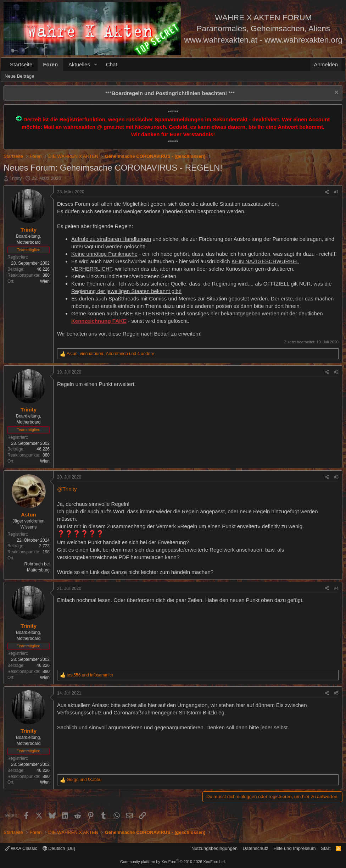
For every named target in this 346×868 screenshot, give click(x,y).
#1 (336, 192)
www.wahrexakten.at (221, 40)
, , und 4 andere (110, 354)
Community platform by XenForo (173, 862)
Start (326, 848)
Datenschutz (256, 848)
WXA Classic (21, 848)
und (90, 675)
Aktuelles (79, 64)
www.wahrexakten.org (303, 40)
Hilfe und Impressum (294, 848)
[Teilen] (327, 192)
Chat (112, 64)
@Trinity (67, 489)
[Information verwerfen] (336, 93)
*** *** (170, 93)
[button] (96, 64)
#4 (336, 588)
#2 (336, 372)
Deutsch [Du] (59, 848)
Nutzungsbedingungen (214, 848)
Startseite (21, 64)
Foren (50, 64)
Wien (45, 281)
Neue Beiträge (19, 76)
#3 (336, 477)
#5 (336, 693)
